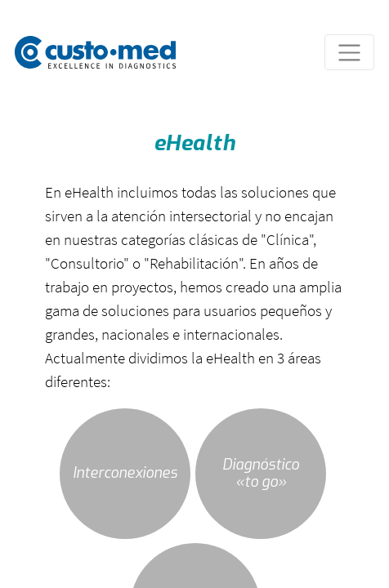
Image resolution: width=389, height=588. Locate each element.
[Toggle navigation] (349, 52)
